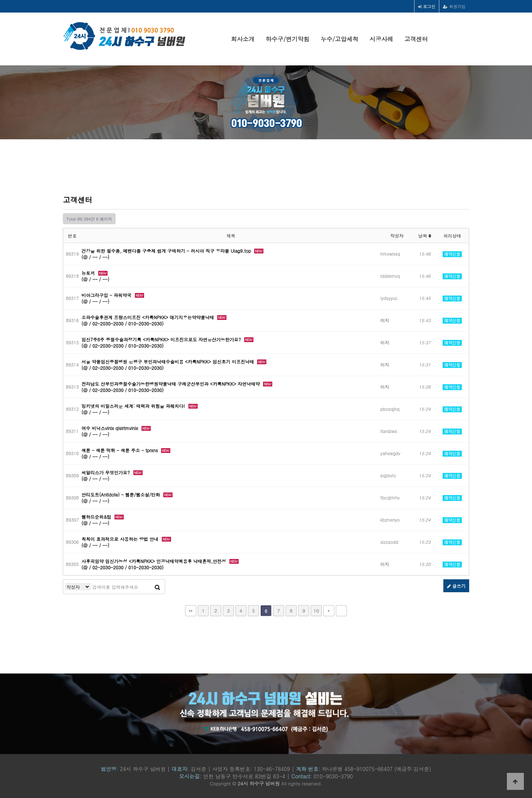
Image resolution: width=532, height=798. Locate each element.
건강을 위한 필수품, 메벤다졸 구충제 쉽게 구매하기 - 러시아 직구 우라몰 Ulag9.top (167, 251)
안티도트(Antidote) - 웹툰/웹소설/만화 (122, 495)
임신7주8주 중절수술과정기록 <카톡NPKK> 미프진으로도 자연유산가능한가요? (162, 339)
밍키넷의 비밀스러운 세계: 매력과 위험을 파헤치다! (134, 406)
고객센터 (416, 39)
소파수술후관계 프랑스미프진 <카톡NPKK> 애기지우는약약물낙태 (149, 317)
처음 (191, 611)
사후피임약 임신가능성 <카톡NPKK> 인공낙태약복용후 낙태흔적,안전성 (155, 561)
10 (316, 611)
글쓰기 (456, 586)
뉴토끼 (89, 273)
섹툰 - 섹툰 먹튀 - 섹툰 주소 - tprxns (121, 450)
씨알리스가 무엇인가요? (107, 472)
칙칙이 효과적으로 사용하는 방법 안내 (121, 539)
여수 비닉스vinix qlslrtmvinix (111, 428)
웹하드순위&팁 (97, 517)
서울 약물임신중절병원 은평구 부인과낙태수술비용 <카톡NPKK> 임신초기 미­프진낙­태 (169, 362)
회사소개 (243, 39)
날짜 (425, 236)
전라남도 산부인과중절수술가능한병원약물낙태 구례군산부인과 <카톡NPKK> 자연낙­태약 (172, 384)
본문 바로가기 (0, 0)
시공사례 (381, 39)
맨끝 (341, 611)
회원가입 (454, 6)
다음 (329, 611)
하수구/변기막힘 (288, 39)
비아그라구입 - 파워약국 (107, 295)
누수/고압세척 (340, 39)
